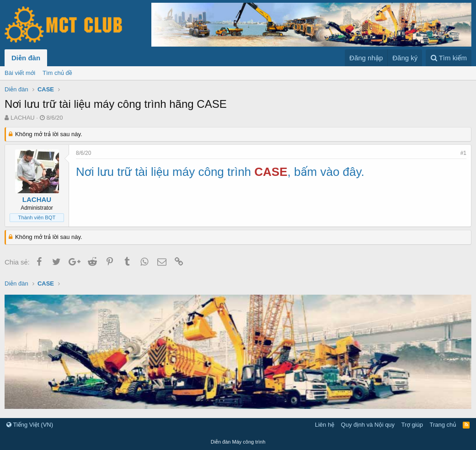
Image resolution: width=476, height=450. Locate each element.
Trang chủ (443, 425)
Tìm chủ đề (57, 73)
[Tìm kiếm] (449, 58)
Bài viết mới (20, 73)
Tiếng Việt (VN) (30, 425)
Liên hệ (325, 425)
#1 (463, 153)
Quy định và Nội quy (368, 425)
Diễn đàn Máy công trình (238, 442)
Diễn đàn (26, 58)
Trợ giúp (412, 425)
